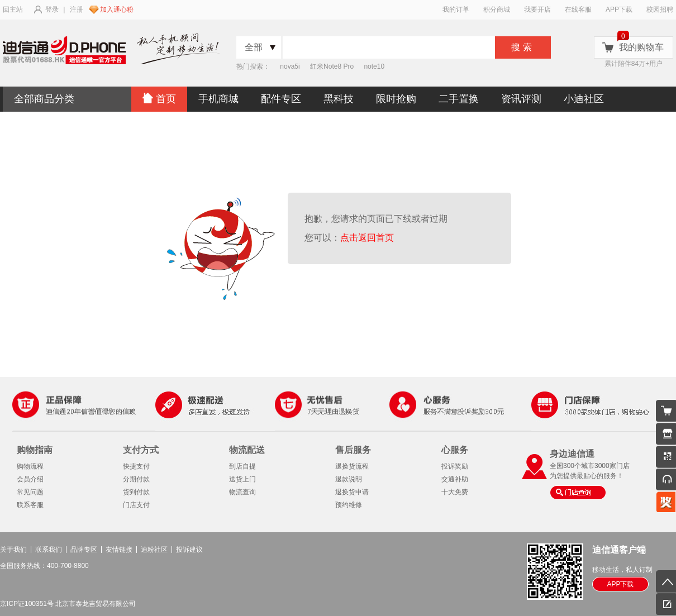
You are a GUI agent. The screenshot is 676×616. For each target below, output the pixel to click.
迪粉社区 (154, 550)
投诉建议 (189, 550)
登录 (52, 9)
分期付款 (136, 479)
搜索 (523, 47)
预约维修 (349, 505)
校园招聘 (660, 9)
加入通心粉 (117, 9)
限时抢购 (396, 99)
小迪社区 (584, 99)
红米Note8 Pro (332, 66)
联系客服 (30, 505)
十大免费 (455, 492)
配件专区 (281, 99)
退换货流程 (352, 466)
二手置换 (459, 99)
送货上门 (242, 479)
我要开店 (537, 9)
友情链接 (119, 550)
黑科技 (339, 99)
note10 (374, 66)
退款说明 (349, 479)
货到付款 (136, 492)
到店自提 (242, 466)
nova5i (290, 66)
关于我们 (13, 550)
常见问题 (30, 492)
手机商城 (218, 99)
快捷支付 (136, 466)
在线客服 (578, 9)
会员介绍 (30, 479)
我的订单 (456, 9)
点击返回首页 (370, 238)
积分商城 (497, 9)
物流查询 (242, 492)
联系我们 (49, 550)
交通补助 (455, 479)
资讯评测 (521, 99)
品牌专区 (84, 550)
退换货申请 (352, 492)
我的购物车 (641, 47)
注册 (77, 9)
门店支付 (136, 505)
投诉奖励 (455, 466)
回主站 (13, 9)
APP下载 (619, 9)
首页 (159, 99)
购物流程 (30, 466)
